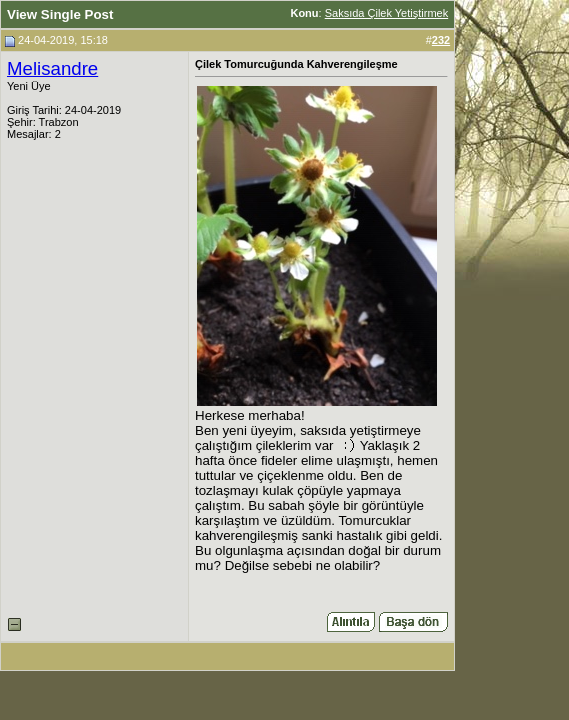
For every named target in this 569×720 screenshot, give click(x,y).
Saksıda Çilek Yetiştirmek (387, 13)
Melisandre (52, 68)
